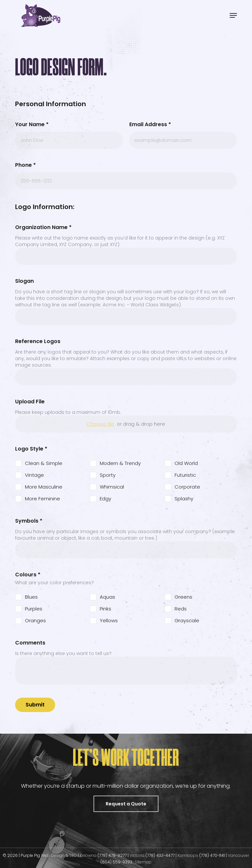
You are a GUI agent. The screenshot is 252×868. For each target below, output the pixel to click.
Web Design (53, 855)
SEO (73, 855)
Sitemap (143, 862)
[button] (233, 15)
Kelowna (88, 855)
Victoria (137, 855)
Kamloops (188, 855)
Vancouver (238, 855)
